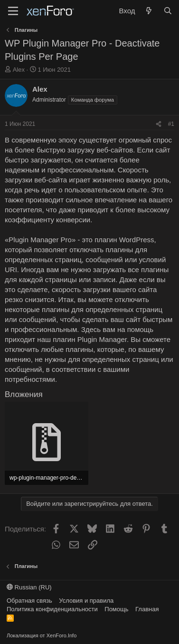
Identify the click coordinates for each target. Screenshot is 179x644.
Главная (147, 609)
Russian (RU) (29, 587)
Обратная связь (29, 601)
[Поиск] (168, 11)
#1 (171, 124)
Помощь (116, 609)
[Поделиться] (159, 124)
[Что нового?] (149, 11)
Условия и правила (86, 601)
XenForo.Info (62, 635)
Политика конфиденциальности (52, 609)
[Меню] (13, 11)
